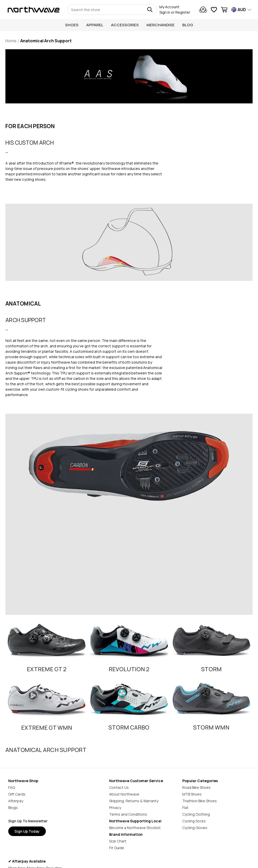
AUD (242, 10)
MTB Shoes (192, 794)
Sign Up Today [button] (27, 831)
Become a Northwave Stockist (135, 828)
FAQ (12, 787)
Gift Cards (17, 794)
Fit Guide (117, 848)
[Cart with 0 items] (224, 10)
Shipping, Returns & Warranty (134, 801)
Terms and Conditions (128, 814)
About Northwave (124, 794)
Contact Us (119, 787)
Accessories (125, 25)
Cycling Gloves (195, 828)
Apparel (95, 25)
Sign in (165, 12)
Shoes (72, 25)
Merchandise (161, 25)
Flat (185, 808)
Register (183, 12)
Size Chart (118, 841)
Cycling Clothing (196, 814)
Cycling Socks (194, 821)
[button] (47, 636)
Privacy (115, 808)
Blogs (13, 808)
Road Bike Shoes (196, 787)
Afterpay (16, 801)
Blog (188, 25)
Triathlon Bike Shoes (200, 801)
